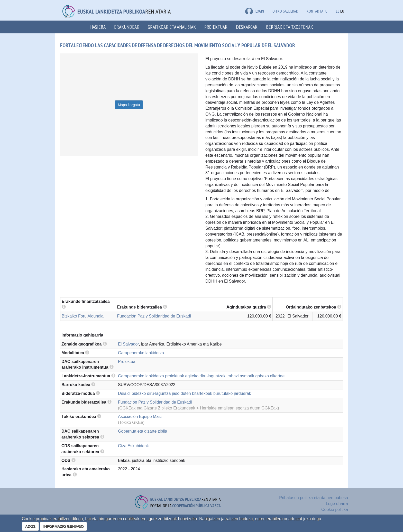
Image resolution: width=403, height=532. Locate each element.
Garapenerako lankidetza (141, 353)
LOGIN (255, 11)
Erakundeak (127, 27)
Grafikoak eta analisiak (172, 27)
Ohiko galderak (285, 11)
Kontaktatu (317, 11)
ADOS (30, 526)
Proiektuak (216, 27)
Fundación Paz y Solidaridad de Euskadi (154, 316)
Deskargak (247, 27)
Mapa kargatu (129, 105)
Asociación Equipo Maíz (140, 417)
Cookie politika (335, 510)
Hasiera (98, 27)
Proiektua (127, 362)
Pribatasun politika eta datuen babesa (314, 498)
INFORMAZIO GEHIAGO (63, 526)
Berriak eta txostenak (290, 27)
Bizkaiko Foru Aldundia (83, 316)
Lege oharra (337, 504)
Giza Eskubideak (133, 446)
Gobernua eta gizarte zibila (143, 431)
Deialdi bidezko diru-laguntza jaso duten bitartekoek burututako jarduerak (185, 393)
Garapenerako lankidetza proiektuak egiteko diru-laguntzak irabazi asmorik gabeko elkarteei (202, 376)
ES (338, 11)
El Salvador (128, 344)
